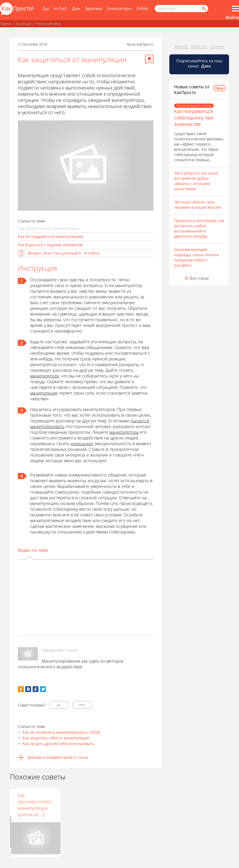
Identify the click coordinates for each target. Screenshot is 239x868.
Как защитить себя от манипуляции (56, 738)
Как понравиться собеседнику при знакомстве (194, 118)
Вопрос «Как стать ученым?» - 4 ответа (64, 253)
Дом (76, 9)
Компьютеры (119, 9)
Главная (6, 24)
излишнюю (82, 443)
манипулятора (124, 432)
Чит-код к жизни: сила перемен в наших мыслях (198, 205)
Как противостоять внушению (32, 802)
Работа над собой (48, 24)
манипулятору (45, 376)
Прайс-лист (199, 46)
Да (59, 705)
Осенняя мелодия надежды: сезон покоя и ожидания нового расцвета (196, 257)
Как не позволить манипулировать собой (61, 732)
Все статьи (199, 278)
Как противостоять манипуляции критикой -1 (83, 805)
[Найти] (204, 9)
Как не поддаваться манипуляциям (51, 236)
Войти (232, 17)
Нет (82, 705)
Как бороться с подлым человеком (50, 245)
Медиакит (181, 46)
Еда (46, 9)
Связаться (217, 46)
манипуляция (44, 393)
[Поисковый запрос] (181, 9)
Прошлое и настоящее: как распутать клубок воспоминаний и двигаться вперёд (199, 228)
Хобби (142, 9)
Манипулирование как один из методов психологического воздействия (71, 664)
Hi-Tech (61, 9)
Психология (23, 24)
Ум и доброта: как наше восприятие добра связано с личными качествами (196, 181)
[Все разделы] (235, 9)
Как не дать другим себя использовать (59, 744)
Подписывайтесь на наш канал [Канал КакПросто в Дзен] (199, 63)
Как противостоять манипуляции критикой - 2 (133, 805)
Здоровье (94, 9)
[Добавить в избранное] (149, 59)
